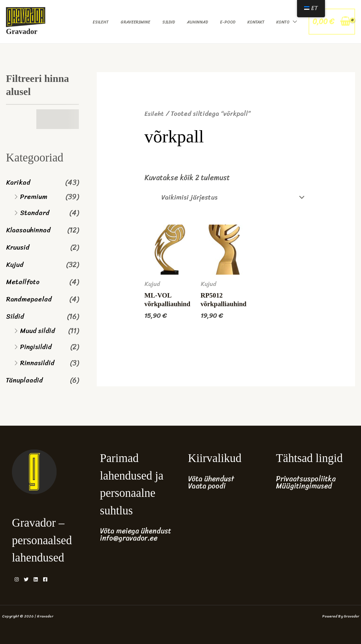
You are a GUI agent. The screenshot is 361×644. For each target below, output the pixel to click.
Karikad (19, 182)
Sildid (169, 22)
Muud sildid (39, 331)
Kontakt (256, 22)
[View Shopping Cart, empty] (332, 22)
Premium (34, 197)
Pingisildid (37, 347)
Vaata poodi (207, 486)
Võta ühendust (211, 479)
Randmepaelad (30, 299)
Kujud (15, 265)
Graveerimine (135, 22)
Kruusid (19, 247)
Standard (36, 213)
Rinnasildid (38, 363)
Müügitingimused (304, 486)
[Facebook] (56, 579)
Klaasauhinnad (30, 230)
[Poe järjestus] (228, 198)
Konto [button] (283, 22)
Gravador (22, 31)
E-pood (228, 22)
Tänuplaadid (25, 380)
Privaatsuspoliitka (306, 479)
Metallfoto (23, 282)
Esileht (101, 22)
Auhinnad (197, 22)
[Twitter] (30, 579)
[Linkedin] (43, 579)
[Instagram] (17, 579)
